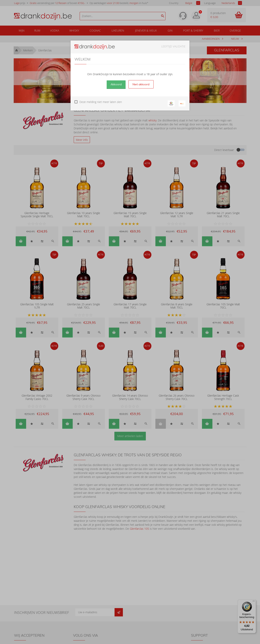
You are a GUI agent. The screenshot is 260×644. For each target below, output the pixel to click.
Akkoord (116, 84)
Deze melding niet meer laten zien (101, 102)
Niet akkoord (141, 84)
